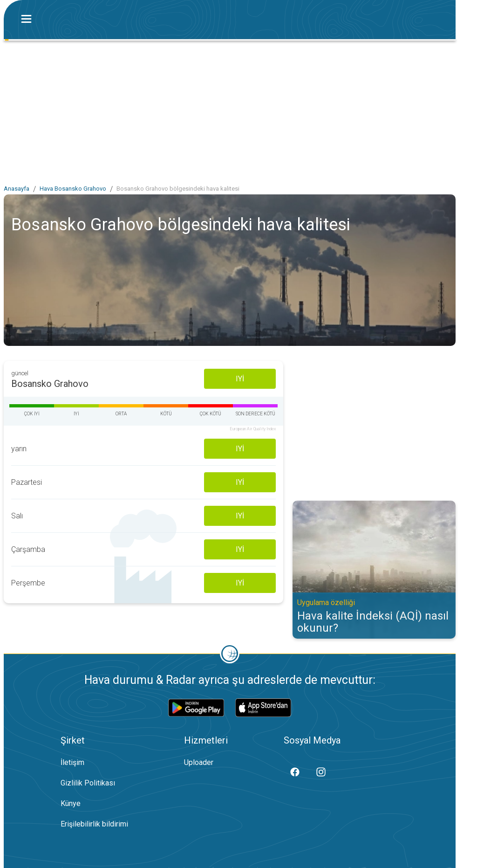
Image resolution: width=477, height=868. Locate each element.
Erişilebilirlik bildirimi (94, 824)
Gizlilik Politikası (88, 783)
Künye (71, 803)
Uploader (199, 762)
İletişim (72, 762)
